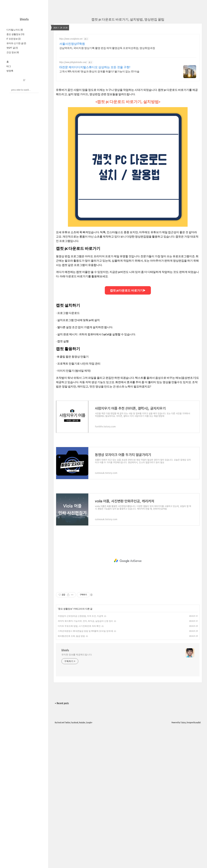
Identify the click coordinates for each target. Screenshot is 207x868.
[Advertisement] (128, 561)
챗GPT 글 (12, 48)
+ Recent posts (62, 703)
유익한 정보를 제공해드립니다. (77, 655)
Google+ (89, 722)
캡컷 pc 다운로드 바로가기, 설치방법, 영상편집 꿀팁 (128, 19)
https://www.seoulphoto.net (71, 39)
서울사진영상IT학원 (72, 44)
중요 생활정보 (15, 34)
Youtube (82, 722)
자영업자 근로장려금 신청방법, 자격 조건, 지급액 (80, 616)
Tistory (183, 722)
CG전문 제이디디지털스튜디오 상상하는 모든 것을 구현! (95, 67)
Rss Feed (58, 722)
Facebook (75, 722)
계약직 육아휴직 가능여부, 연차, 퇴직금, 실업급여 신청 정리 (85, 621)
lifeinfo (24, 19)
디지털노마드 (15, 30)
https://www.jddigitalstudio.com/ (73, 62)
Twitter (67, 722)
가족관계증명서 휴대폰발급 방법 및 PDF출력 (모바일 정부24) (85, 631)
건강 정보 (13, 52)
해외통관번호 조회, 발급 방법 (71, 636)
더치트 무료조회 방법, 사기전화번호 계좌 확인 (79, 626)
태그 (9, 66)
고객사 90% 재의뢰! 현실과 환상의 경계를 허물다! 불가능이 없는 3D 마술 (99, 71)
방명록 (10, 71)
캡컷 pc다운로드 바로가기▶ (128, 290)
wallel (198, 722)
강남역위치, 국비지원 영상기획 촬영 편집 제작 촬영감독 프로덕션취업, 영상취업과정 (107, 48)
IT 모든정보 (14, 39)
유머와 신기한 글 (16, 43)
